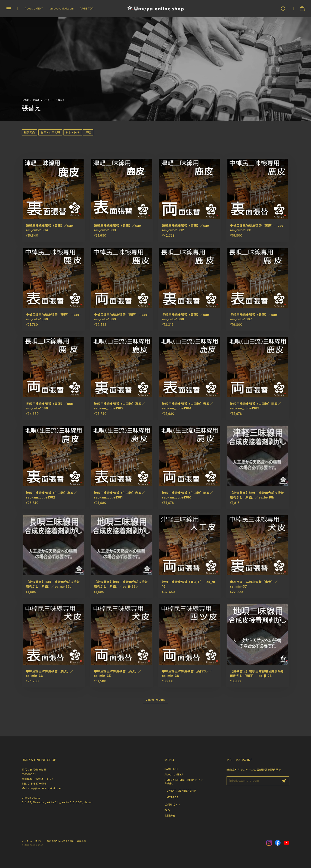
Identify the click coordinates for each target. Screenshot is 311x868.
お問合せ (170, 816)
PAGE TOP (87, 9)
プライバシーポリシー (33, 841)
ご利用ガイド (173, 805)
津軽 (88, 132)
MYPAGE (173, 797)
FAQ (167, 810)
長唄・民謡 (73, 132)
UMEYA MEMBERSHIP (181, 791)
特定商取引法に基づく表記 (61, 841)
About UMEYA (34, 9)
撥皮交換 (29, 132)
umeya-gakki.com (62, 9)
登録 (284, 781)
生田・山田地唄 (50, 132)
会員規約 (81, 841)
